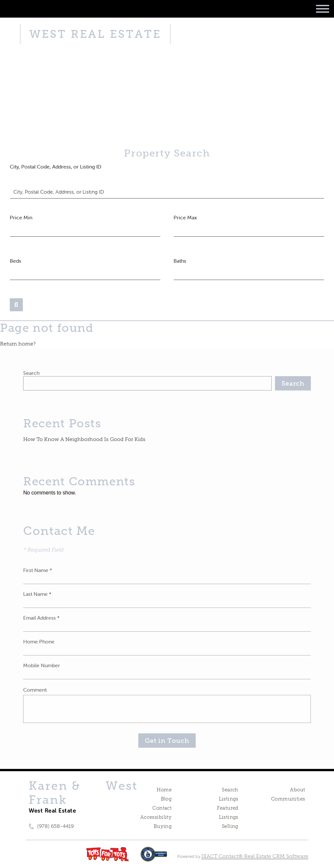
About (297, 790)
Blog (166, 799)
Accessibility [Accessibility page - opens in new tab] (156, 817)
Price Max (185, 217)
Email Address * (41, 618)
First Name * (38, 570)
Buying (163, 826)
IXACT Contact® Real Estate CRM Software (255, 856)
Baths (180, 261)
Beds (15, 261)
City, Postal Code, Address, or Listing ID (56, 167)
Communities (288, 799)
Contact (162, 808)
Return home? (18, 344)
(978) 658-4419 (55, 826)
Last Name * (37, 594)
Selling (230, 826)
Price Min (21, 217)
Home (164, 790)
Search (31, 373)
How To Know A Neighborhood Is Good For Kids (84, 439)
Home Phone (39, 641)
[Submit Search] (16, 305)
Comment (35, 690)
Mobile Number (42, 665)
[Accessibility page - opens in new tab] (154, 857)
